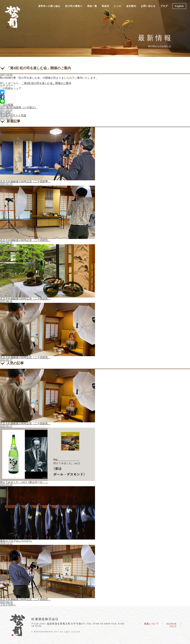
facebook (172, 624)
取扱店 (106, 6)
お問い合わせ (148, 6)
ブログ (164, 6)
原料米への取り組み (49, 6)
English (179, 6)
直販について (151, 624)
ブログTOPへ (8, 605)
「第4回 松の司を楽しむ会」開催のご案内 (46, 83)
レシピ (118, 6)
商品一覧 (92, 6)
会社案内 (131, 6)
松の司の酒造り (74, 6)
